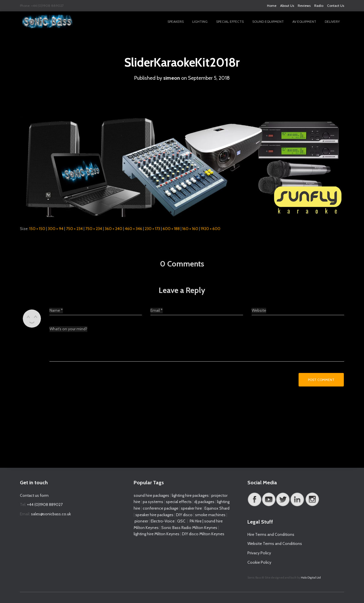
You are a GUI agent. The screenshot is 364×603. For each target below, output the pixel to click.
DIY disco (184, 515)
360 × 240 (113, 228)
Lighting (200, 21)
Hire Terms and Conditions (271, 534)
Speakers (176, 21)
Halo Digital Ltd (311, 578)
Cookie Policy (259, 562)
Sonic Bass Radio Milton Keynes (189, 528)
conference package (161, 508)
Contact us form (34, 495)
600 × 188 (171, 228)
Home (272, 6)
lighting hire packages (190, 495)
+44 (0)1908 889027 (45, 504)
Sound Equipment (268, 21)
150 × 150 (37, 228)
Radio (319, 6)
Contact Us (336, 6)
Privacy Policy (259, 553)
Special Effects (230, 21)
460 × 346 (134, 228)
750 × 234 (74, 228)
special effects (179, 502)
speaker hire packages (154, 515)
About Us (287, 6)
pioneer (141, 521)
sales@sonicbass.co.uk (51, 514)
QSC (181, 521)
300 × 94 (56, 228)
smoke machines (210, 515)
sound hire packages (151, 495)
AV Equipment (304, 21)
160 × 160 (190, 228)
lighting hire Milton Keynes (157, 534)
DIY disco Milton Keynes (203, 534)
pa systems (153, 502)
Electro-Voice (163, 521)
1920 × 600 (211, 228)
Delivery (332, 21)
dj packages (204, 502)
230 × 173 (152, 228)
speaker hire (191, 508)
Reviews (304, 6)
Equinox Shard (217, 508)
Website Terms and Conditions (275, 543)
